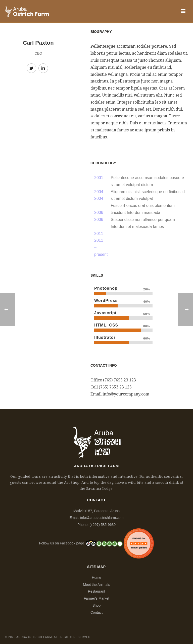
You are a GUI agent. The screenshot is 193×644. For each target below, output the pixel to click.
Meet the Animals (96, 585)
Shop (97, 605)
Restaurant (96, 591)
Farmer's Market (96, 598)
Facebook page (72, 543)
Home (96, 578)
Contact (96, 612)
